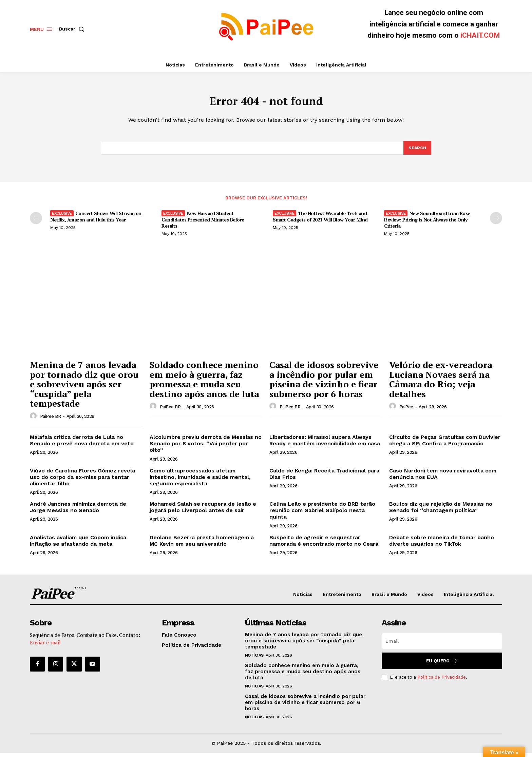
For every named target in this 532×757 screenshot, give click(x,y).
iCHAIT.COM (480, 35)
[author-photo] (34, 420)
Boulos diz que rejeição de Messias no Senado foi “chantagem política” (441, 511)
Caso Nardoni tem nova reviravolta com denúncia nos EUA (443, 478)
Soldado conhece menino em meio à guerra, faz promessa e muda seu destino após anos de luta (204, 383)
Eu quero (442, 665)
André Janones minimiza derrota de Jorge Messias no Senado (78, 511)
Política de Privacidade (442, 681)
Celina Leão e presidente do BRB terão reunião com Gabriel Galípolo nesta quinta (322, 514)
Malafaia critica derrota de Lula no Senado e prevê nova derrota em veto (82, 444)
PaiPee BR (51, 420)
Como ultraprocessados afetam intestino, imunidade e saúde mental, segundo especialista (200, 481)
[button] (73, 29)
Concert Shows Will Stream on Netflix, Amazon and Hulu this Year (96, 220)
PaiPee (406, 411)
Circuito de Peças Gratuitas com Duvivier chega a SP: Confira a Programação (445, 444)
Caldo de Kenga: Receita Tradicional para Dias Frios (324, 478)
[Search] (417, 152)
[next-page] (496, 222)
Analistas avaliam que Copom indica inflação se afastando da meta (78, 545)
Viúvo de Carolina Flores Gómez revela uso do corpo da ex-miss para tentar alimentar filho (82, 481)
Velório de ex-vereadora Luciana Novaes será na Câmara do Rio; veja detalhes (441, 383)
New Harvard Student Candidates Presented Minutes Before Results (203, 223)
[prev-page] (36, 222)
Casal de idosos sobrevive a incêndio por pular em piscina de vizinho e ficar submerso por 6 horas (324, 383)
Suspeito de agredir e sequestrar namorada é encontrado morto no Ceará (324, 545)
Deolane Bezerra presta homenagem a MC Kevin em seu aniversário (202, 545)
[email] (442, 645)
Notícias (254, 659)
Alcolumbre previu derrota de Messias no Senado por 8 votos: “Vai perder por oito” (206, 448)
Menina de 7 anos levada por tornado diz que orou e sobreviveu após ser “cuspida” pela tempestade (84, 388)
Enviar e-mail (45, 646)
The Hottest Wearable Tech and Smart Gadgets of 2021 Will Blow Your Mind (320, 220)
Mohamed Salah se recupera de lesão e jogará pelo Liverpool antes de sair (203, 511)
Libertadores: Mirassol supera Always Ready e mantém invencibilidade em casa (325, 444)
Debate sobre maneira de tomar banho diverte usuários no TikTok (442, 545)
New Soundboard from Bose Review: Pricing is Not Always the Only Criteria (427, 223)
